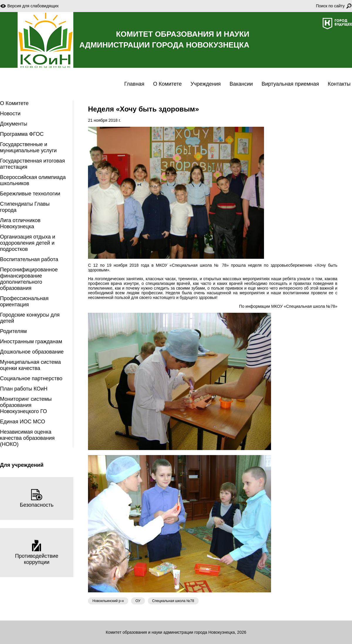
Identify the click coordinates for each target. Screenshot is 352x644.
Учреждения (206, 84)
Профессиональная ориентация (24, 301)
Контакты (339, 84)
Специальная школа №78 (173, 601)
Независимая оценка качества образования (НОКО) (27, 438)
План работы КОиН (24, 389)
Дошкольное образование (32, 352)
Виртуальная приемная (290, 84)
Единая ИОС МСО (23, 422)
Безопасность (37, 498)
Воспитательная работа (29, 259)
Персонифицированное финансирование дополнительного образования (29, 279)
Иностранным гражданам (31, 342)
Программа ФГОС (22, 134)
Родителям (13, 331)
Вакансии (241, 84)
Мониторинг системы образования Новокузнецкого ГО (26, 405)
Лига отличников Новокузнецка (20, 223)
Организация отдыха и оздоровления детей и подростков (28, 243)
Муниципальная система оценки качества (30, 365)
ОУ (138, 601)
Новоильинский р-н (108, 601)
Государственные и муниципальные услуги (28, 147)
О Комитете (167, 84)
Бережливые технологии (30, 194)
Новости (10, 114)
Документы (14, 124)
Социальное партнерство (31, 378)
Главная (134, 84)
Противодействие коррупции (37, 552)
